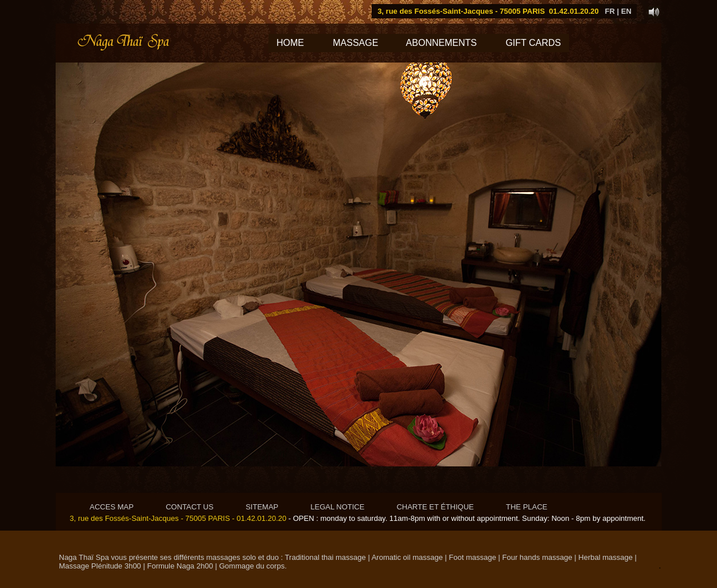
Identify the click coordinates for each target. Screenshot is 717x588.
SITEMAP (262, 507)
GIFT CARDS (533, 43)
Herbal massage (605, 557)
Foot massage (473, 557)
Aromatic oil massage (407, 557)
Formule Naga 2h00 (180, 566)
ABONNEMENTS (448, 43)
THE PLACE (527, 507)
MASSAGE (356, 43)
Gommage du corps (252, 566)
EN (626, 11)
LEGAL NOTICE (337, 507)
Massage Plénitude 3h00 (101, 566)
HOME (290, 43)
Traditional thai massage (326, 557)
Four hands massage (537, 557)
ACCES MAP (112, 507)
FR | (612, 11)
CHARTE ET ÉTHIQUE (435, 507)
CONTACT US (190, 507)
